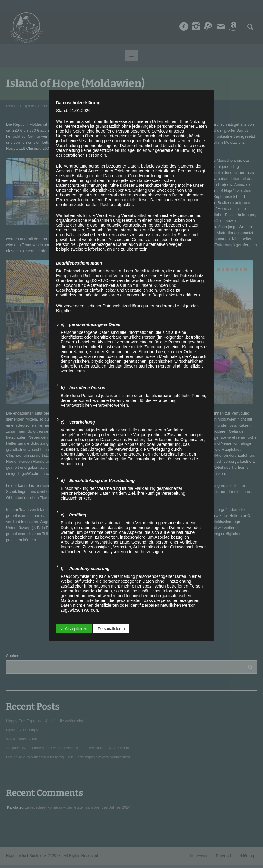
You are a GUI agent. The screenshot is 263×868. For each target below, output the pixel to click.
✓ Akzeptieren (74, 629)
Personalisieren (111, 629)
